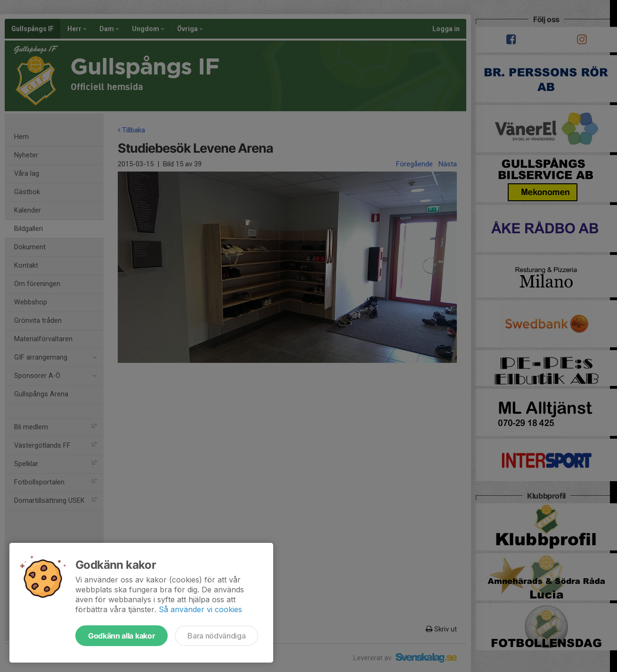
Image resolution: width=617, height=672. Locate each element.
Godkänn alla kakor (122, 636)
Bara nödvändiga (216, 636)
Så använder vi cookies (200, 609)
